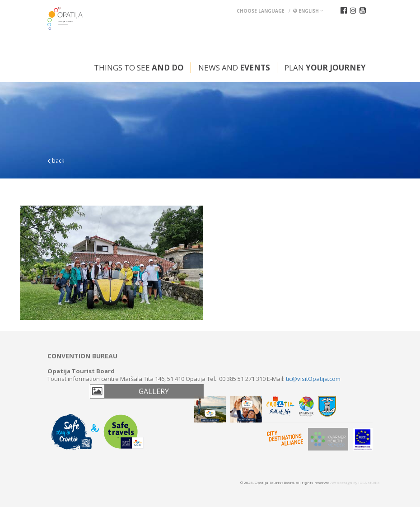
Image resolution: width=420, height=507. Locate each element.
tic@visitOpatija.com (313, 379)
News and (234, 68)
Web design (342, 482)
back (56, 161)
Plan (325, 68)
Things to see (139, 68)
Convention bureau (82, 356)
